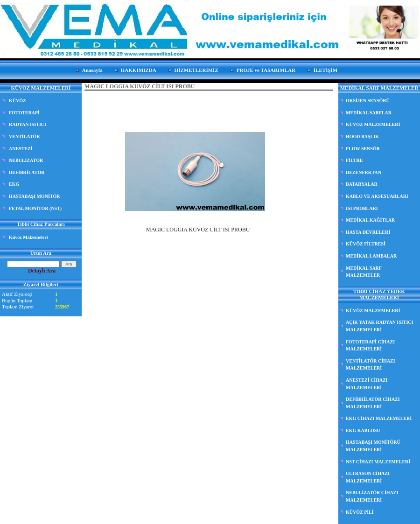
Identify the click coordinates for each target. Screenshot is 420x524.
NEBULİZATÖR (26, 160)
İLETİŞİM (325, 70)
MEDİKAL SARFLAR (369, 113)
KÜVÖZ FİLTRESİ (366, 244)
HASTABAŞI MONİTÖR (35, 196)
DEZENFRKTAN (364, 172)
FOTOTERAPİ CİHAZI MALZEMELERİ (370, 346)
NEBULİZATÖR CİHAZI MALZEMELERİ (372, 496)
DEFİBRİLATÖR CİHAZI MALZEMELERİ (373, 403)
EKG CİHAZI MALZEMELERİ (379, 418)
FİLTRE (354, 160)
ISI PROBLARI (362, 208)
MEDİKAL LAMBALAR (371, 256)
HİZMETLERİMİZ (196, 70)
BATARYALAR (362, 184)
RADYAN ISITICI (28, 124)
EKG (14, 184)
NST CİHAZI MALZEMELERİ (378, 462)
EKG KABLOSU (363, 430)
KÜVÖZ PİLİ (360, 512)
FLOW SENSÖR (363, 149)
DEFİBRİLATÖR (27, 172)
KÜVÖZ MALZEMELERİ (373, 124)
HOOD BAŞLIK (362, 136)
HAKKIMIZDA (139, 70)
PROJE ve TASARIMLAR (266, 70)
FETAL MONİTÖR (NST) (35, 208)
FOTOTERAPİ (24, 113)
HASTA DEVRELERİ (368, 232)
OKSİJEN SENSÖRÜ (368, 101)
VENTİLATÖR (24, 136)
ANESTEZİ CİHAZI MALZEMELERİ (367, 384)
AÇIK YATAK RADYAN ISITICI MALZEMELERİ (379, 326)
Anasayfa (92, 70)
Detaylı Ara (42, 271)
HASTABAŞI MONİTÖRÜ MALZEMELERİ (373, 446)
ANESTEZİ (21, 149)
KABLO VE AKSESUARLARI (377, 196)
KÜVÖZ (17, 101)
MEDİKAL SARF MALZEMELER (364, 272)
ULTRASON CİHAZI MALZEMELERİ (368, 477)
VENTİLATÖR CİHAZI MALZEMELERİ (371, 365)
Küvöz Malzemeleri (28, 237)
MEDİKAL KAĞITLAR (370, 220)
